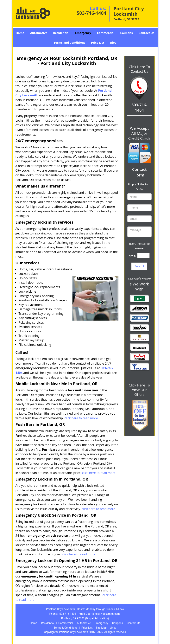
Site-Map (101, 628)
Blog (113, 42)
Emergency (83, 33)
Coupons (126, 33)
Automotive (39, 33)
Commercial (106, 33)
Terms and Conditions (69, 42)
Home (20, 33)
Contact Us (146, 33)
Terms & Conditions (66, 628)
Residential (61, 33)
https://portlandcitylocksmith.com (99, 614)
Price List (98, 42)
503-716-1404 (91, 13)
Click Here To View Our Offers (139, 390)
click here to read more (81, 418)
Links (113, 628)
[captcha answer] (143, 255)
